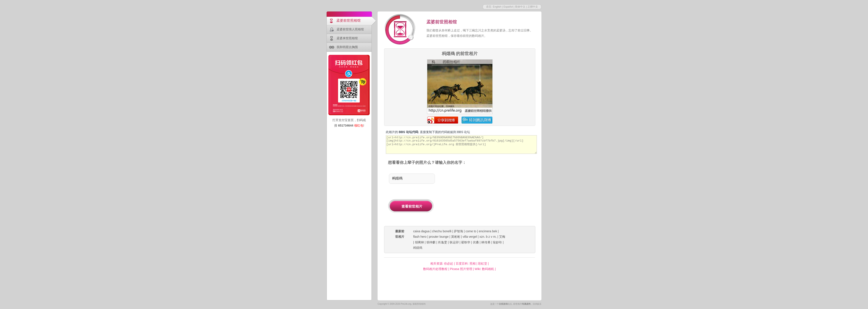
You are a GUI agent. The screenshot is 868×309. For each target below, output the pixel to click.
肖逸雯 (442, 242)
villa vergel (470, 237)
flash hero (420, 237)
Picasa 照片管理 (461, 269)
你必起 (449, 263)
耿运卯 (454, 242)
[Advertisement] (490, 196)
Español (508, 7)
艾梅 (502, 237)
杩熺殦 (418, 248)
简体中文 (520, 7)
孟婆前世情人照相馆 (350, 29)
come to (471, 231)
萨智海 (459, 231)
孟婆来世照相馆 (347, 38)
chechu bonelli (442, 231)
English (497, 7)
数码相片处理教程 (435, 269)
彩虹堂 (483, 263)
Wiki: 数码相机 (484, 269)
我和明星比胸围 (347, 47)
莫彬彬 (456, 237)
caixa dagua (421, 231)
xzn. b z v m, (488, 237)
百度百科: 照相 (466, 263)
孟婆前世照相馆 (349, 20)
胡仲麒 (431, 242)
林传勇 (486, 242)
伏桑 (476, 242)
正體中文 (533, 7)
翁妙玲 (497, 242)
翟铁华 (466, 242)
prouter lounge (439, 237)
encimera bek (488, 231)
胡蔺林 (419, 242)
